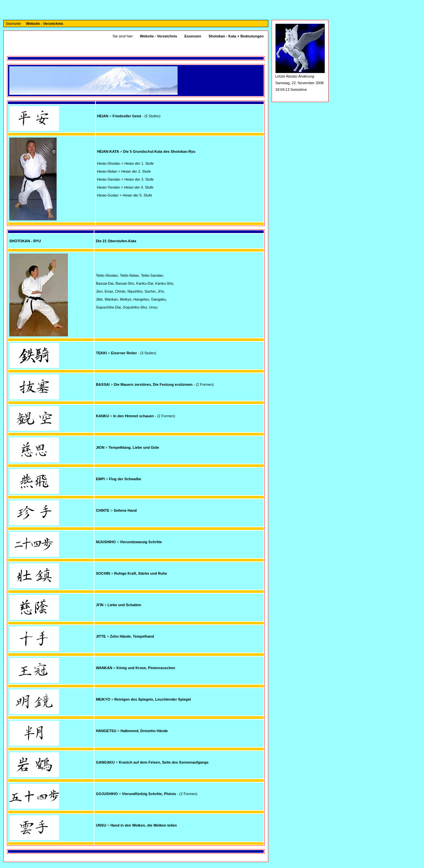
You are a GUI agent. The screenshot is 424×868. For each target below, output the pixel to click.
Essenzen (193, 36)
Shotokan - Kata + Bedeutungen (236, 36)
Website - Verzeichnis (45, 24)
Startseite (13, 24)
